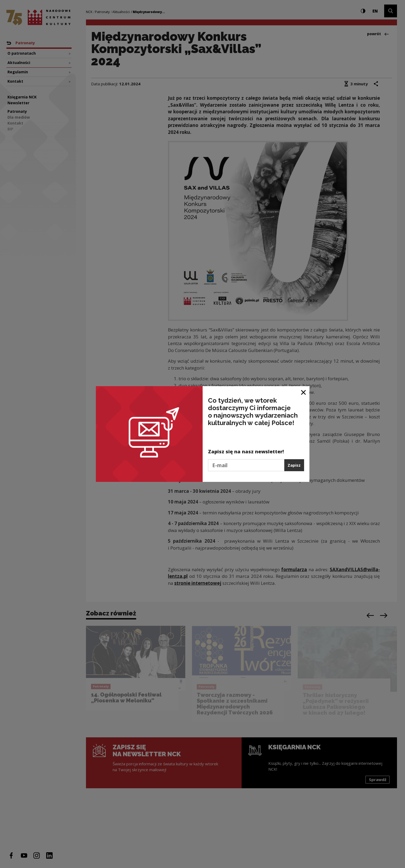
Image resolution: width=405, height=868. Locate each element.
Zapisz (294, 465)
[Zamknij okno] (304, 392)
